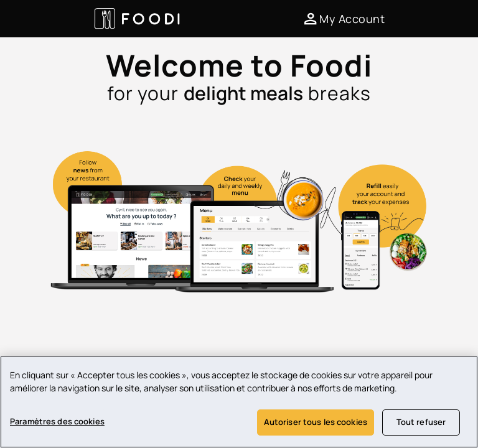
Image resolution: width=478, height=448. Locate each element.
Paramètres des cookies (57, 422)
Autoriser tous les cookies (316, 422)
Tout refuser (421, 422)
